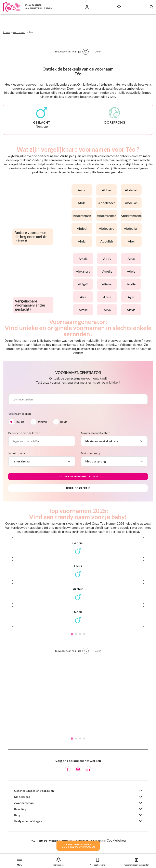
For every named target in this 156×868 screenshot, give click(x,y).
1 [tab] (72, 634)
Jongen (42, 422)
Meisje (20, 422)
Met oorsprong (91, 453)
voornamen (19, 32)
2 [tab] (76, 634)
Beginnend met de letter (24, 433)
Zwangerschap (24, 803)
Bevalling (20, 809)
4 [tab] (84, 634)
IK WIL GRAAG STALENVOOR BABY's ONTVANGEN (78, 846)
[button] (19, 861)
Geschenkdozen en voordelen (34, 791)
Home (6, 32)
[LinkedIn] (88, 769)
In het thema (17, 453)
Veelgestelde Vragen (28, 821)
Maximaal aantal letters (96, 433)
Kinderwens (22, 797)
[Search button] (151, 7)
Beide (64, 422)
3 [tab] (80, 634)
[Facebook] (68, 769)
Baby (17, 815)
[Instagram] (78, 769)
